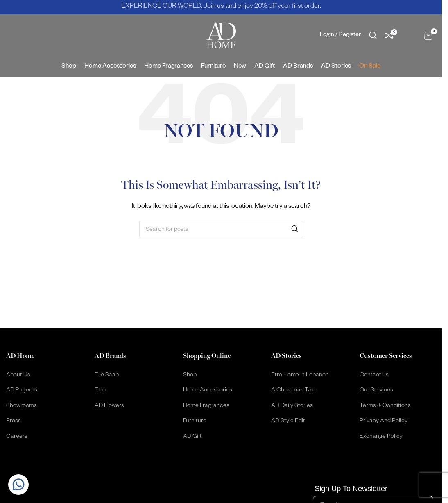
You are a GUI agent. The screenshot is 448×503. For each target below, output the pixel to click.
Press (14, 422)
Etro (100, 391)
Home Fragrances (206, 407)
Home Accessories (208, 391)
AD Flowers (109, 407)
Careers (17, 437)
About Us (18, 376)
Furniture (195, 422)
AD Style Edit (288, 422)
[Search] (373, 36)
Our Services (376, 391)
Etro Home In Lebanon (300, 376)
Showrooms (21, 407)
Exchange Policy (381, 437)
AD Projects (22, 391)
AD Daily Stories (292, 407)
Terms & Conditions (385, 407)
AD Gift (192, 437)
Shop (190, 376)
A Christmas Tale (293, 391)
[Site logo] (221, 36)
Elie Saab (107, 376)
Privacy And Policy (384, 422)
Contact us (374, 376)
